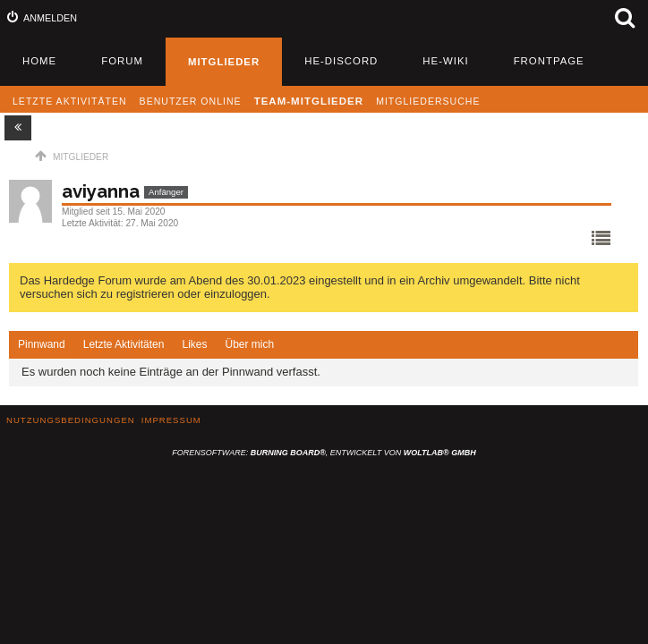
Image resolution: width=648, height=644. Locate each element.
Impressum (171, 420)
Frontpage (549, 61)
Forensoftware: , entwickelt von (324, 453)
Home (39, 61)
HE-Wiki (445, 61)
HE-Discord (341, 61)
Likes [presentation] (194, 344)
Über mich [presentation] (249, 344)
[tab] (42, 345)
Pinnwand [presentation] (42, 344)
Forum (122, 61)
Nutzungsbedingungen (71, 420)
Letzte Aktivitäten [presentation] (124, 344)
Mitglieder (224, 62)
